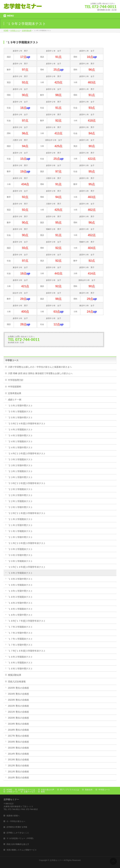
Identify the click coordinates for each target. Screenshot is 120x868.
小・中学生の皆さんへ (16, 821)
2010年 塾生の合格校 (18, 778)
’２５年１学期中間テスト (20, 418)
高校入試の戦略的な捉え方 (18, 844)
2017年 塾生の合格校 (18, 736)
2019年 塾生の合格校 (18, 724)
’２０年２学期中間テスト (20, 555)
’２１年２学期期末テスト (20, 519)
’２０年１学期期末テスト (20, 561)
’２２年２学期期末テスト (20, 489)
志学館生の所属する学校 (17, 827)
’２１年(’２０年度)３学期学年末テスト (27, 543)
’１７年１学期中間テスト (20, 645)
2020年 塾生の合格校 (18, 718)
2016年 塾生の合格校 (18, 742)
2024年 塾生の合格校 (18, 694)
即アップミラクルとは (70, 790)
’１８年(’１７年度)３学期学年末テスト (27, 621)
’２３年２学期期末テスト (20, 459)
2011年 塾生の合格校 (18, 772)
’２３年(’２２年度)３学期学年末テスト (27, 483)
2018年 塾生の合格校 (18, 730)
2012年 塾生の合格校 (18, 766)
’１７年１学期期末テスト (20, 639)
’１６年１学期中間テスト (20, 669)
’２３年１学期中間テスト (20, 477)
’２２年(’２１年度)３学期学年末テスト (27, 513)
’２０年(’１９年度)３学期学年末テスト (27, 567)
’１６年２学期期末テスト (20, 657)
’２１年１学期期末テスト (20, 531)
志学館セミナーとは (27, 790)
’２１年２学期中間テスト (20, 525)
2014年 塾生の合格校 (18, 754)
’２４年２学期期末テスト (20, 430)
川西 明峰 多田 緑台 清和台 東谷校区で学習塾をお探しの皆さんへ (40, 373)
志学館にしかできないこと (18, 833)
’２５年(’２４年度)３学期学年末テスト (27, 424)
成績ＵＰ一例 (15, 400)
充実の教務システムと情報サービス (22, 850)
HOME (9, 790)
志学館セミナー (56, 860)
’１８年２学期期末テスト (20, 597)
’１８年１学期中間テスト (20, 615)
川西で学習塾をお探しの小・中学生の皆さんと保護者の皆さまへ (40, 367)
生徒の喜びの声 (48, 790)
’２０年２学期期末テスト (20, 549)
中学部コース (12, 360)
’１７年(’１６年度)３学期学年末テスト (27, 651)
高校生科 (89, 790)
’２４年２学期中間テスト (20, 435)
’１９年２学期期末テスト (20, 573)
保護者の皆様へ (13, 816)
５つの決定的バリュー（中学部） (21, 838)
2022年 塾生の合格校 (18, 706)
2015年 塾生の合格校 (18, 748)
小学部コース (12, 792)
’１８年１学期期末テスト (20, 609)
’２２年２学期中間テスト (20, 495)
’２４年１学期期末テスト (20, 441)
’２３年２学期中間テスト (20, 465)
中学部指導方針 (16, 380)
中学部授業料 (15, 387)
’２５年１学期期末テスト (20, 412)
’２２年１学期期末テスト (20, 501)
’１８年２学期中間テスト (20, 603)
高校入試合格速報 (17, 682)
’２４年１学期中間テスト (20, 447)
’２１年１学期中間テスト (20, 537)
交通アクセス (29, 792)
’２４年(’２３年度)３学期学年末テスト (27, 453)
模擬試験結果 (15, 675)
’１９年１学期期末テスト (20, 585)
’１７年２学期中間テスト (20, 633)
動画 (43, 792)
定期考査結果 (15, 393)
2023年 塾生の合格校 (18, 700)
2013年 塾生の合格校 (18, 760)
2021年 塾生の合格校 (18, 712)
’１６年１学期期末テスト (20, 663)
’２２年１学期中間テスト (20, 507)
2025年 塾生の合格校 (18, 688)
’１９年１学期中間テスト (20, 591)
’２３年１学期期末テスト (20, 471)
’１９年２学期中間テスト (20, 579)
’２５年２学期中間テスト (20, 406)
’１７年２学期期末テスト (20, 627)
